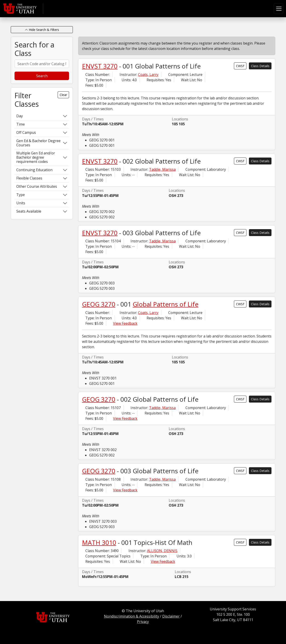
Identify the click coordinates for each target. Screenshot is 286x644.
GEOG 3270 (99, 304)
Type (21, 195)
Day (20, 116)
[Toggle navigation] (279, 9)
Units (21, 203)
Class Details (260, 66)
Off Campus (26, 132)
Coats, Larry (148, 75)
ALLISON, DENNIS (162, 551)
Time (21, 124)
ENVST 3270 (100, 66)
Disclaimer (171, 616)
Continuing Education (34, 170)
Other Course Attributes (37, 186)
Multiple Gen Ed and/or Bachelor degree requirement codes (36, 157)
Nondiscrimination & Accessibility (131, 616)
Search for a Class (34, 49)
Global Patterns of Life (166, 304)
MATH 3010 (99, 542)
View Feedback (125, 323)
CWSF (240, 66)
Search (42, 76)
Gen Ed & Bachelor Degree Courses (38, 143)
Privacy (143, 622)
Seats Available (29, 211)
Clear (63, 95)
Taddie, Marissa (162, 169)
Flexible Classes (29, 178)
